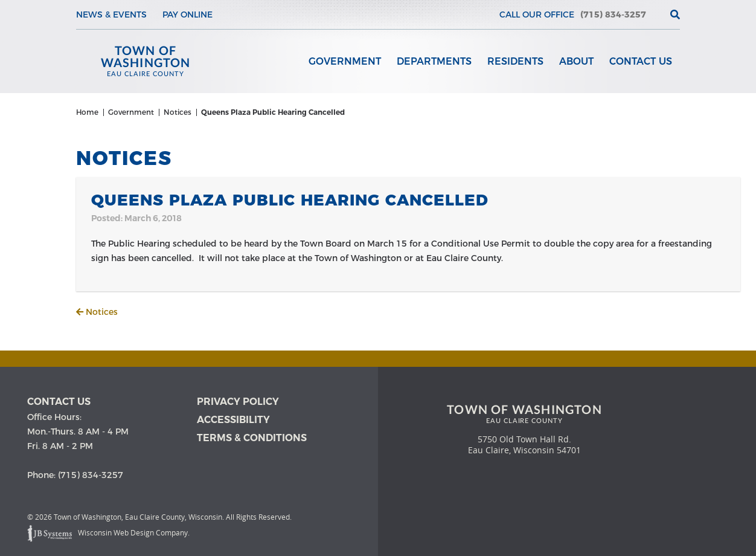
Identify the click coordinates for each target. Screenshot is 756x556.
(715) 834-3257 (613, 15)
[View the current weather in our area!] (655, 15)
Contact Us (641, 61)
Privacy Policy (238, 402)
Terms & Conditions (252, 438)
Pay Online (187, 15)
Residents (515, 61)
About (576, 61)
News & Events (111, 15)
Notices (97, 312)
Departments (434, 61)
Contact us (59, 402)
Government (345, 61)
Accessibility (233, 420)
